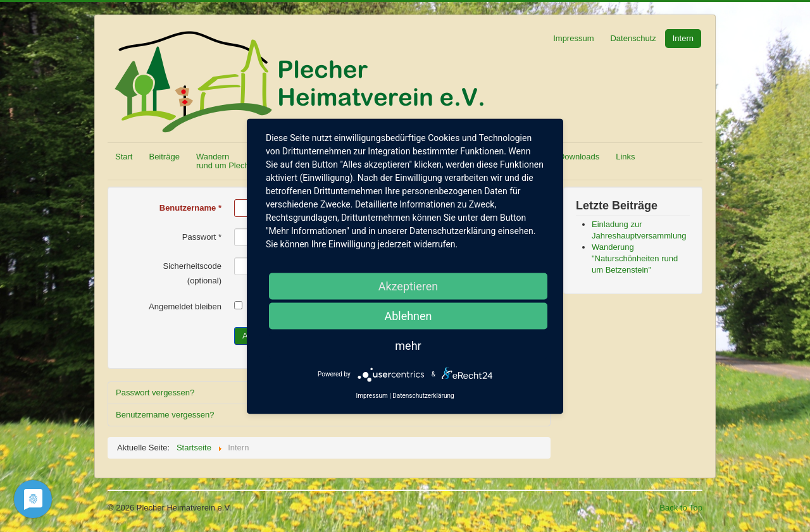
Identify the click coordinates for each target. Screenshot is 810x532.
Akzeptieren (408, 286)
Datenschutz (633, 38)
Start (124, 157)
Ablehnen (408, 315)
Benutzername (190, 208)
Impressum (573, 38)
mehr (408, 345)
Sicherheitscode (193, 266)
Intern (683, 38)
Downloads (579, 157)
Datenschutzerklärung (423, 395)
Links (625, 157)
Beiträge (164, 157)
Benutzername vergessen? (165, 415)
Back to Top (681, 508)
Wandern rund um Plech (223, 161)
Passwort (202, 237)
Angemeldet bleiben (185, 306)
